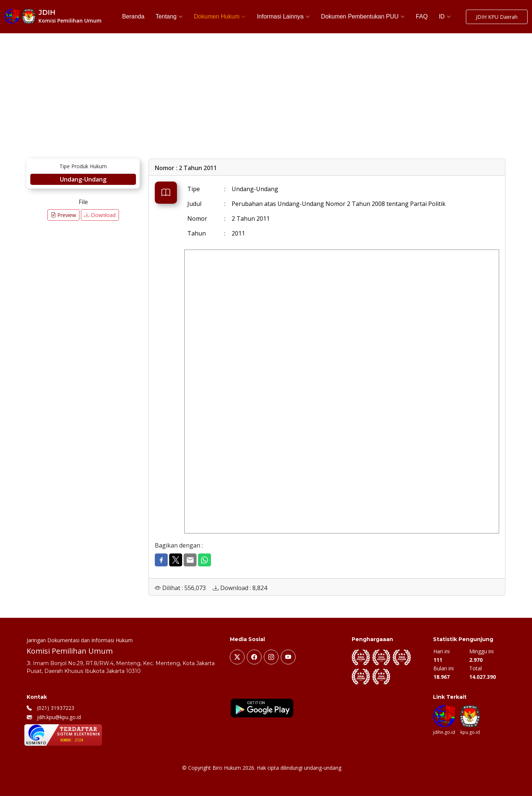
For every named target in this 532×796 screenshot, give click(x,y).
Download (100, 215)
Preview (63, 215)
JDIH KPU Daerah (497, 17)
